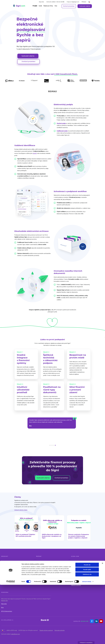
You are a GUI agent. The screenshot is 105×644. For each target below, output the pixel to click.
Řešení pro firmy (48, 6)
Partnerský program (77, 574)
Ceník (40, 6)
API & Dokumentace (7, 611)
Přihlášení (84, 2)
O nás (73, 563)
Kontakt (73, 567)
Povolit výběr (87, 629)
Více (56, 6)
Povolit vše (87, 624)
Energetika (39, 570)
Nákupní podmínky (76, 585)
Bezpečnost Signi (76, 582)
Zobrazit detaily (87, 641)
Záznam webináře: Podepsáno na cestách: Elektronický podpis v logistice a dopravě (79, 536)
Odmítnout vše (87, 634)
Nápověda (41, 2)
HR (37, 574)
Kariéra (73, 570)
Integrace (4, 574)
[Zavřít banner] (102, 622)
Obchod (56, 563)
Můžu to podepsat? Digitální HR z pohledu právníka (25, 535)
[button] (50, 445)
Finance (38, 567)
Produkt (35, 6)
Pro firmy (4, 570)
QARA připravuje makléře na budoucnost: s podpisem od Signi (52, 536)
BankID (35, 153)
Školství (56, 570)
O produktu (4, 563)
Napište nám (5, 601)
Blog (2, 608)
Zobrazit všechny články (21, 510)
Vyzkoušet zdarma (85, 6)
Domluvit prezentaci (69, 6)
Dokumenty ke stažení (77, 578)
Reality (38, 563)
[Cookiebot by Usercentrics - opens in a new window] (11, 641)
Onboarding (4, 578)
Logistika (56, 567)
